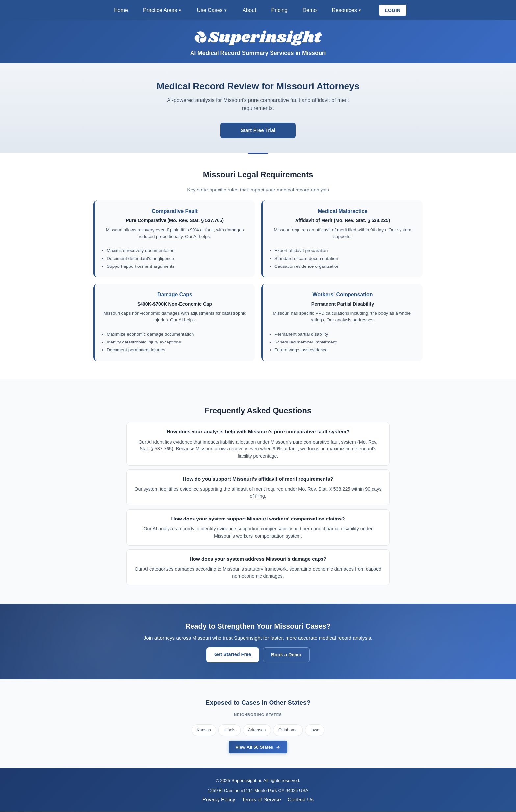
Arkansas (257, 730)
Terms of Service (261, 800)
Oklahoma (288, 730)
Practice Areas (160, 10)
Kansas (204, 730)
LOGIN (393, 10)
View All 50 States (258, 748)
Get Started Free (233, 655)
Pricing (280, 10)
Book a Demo (286, 655)
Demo (310, 10)
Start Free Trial (258, 130)
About (249, 10)
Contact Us (301, 800)
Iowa (315, 730)
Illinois (229, 730)
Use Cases (210, 10)
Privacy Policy (219, 800)
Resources (344, 10)
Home (121, 10)
